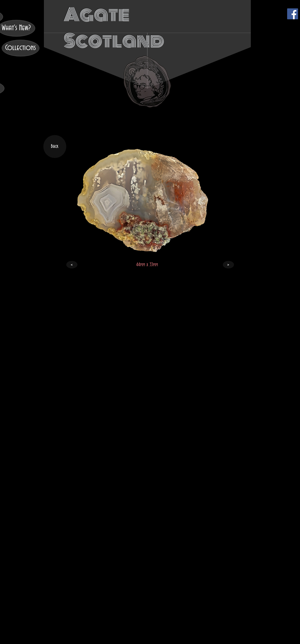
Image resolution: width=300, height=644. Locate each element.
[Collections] (21, 48)
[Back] (55, 147)
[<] (72, 265)
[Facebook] (293, 14)
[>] (228, 265)
